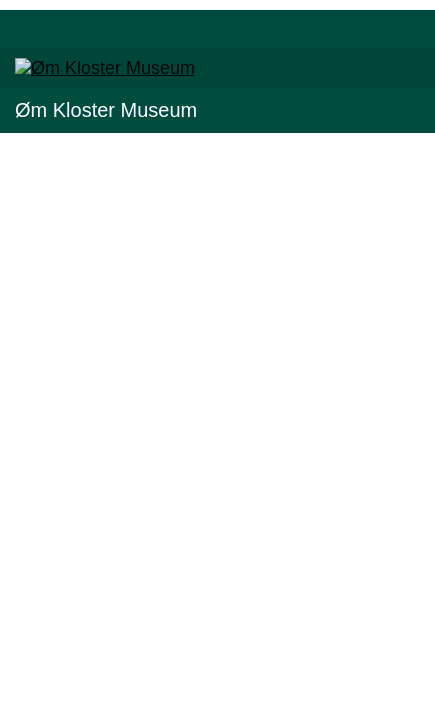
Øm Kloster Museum (106, 110)
